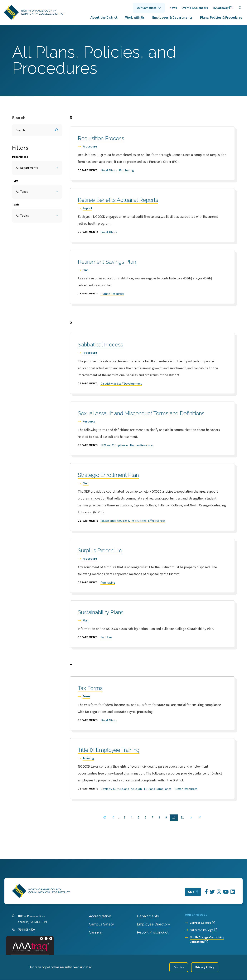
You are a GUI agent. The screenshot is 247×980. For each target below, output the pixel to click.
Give (191, 892)
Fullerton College (202, 930)
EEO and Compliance (114, 445)
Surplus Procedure (100, 550)
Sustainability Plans (101, 612)
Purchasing (126, 170)
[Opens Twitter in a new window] (212, 892)
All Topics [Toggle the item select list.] (22, 216)
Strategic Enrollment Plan (108, 475)
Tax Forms (90, 688)
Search (19, 118)
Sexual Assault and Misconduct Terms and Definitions (141, 413)
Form (86, 696)
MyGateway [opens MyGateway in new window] (221, 8)
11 (184, 818)
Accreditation (100, 916)
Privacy (87, 959)
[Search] (240, 8)
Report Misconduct (153, 932)
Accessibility (105, 959)
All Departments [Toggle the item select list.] (27, 168)
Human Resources (112, 294)
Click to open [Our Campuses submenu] (149, 8)
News (173, 8)
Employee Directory (153, 924)
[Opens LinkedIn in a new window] (233, 892)
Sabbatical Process (100, 345)
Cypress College (201, 923)
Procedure (90, 147)
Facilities (106, 637)
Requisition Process (101, 138)
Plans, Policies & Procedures (221, 18)
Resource (89, 422)
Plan (86, 270)
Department (20, 157)
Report (87, 208)
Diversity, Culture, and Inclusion (121, 789)
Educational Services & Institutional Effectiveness (133, 521)
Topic (16, 205)
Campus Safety (101, 924)
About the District (104, 18)
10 (175, 818)
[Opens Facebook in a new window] (206, 892)
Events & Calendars (195, 8)
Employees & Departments (172, 18)
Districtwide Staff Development (121, 384)
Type (15, 181)
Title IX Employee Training (109, 750)
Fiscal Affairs (109, 170)
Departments (148, 916)
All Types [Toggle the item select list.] (22, 192)
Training (88, 758)
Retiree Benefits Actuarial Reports (118, 200)
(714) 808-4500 (26, 930)
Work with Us (135, 18)
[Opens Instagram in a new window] (219, 892)
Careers (95, 932)
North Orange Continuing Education (207, 940)
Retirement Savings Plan (107, 262)
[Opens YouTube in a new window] (226, 892)
